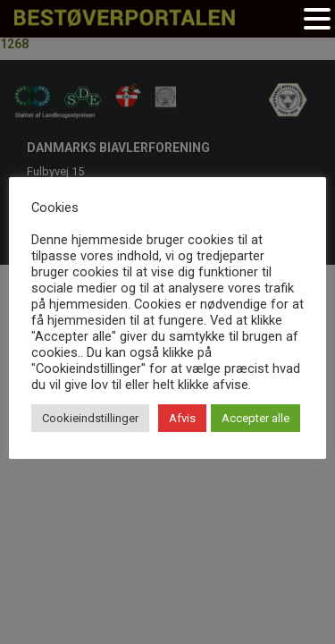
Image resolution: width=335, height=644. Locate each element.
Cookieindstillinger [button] (90, 418)
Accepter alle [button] (255, 418)
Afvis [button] (182, 418)
